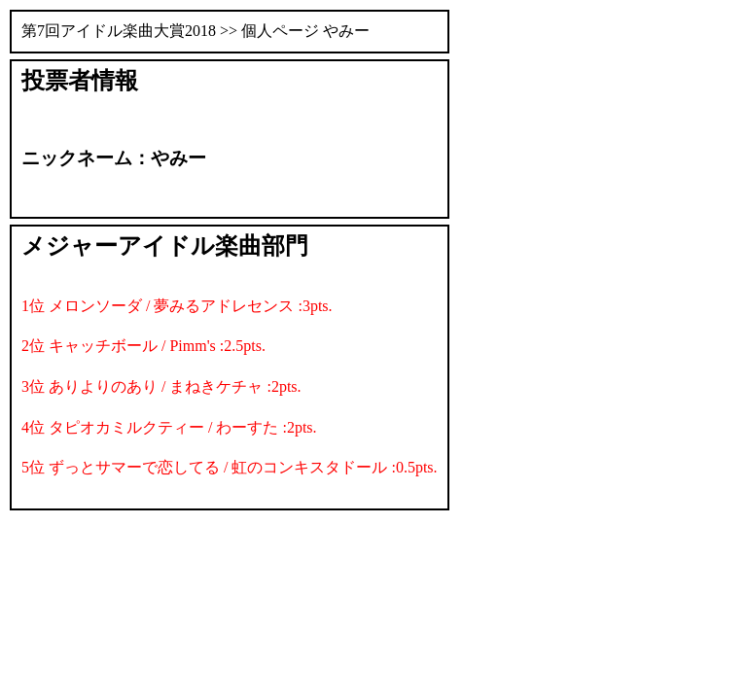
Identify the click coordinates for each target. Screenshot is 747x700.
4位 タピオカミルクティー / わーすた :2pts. (169, 427)
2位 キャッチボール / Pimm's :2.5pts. (143, 346)
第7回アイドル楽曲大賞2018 (119, 31)
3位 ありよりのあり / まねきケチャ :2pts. (161, 386)
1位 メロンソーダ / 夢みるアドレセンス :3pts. (177, 306)
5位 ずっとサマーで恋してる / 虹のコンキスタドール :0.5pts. (230, 467)
